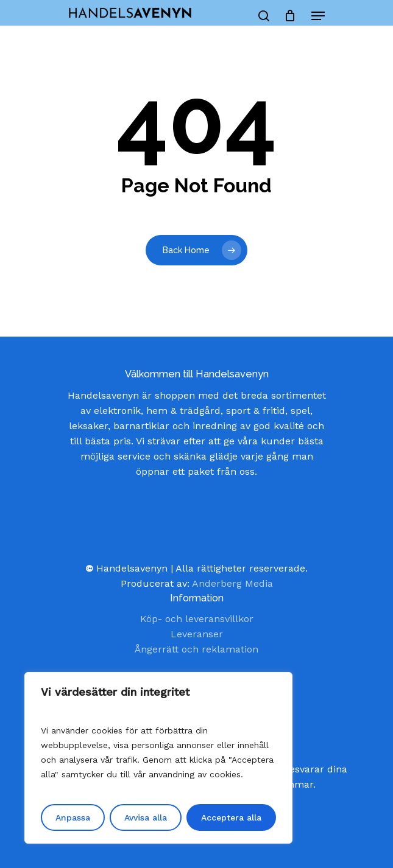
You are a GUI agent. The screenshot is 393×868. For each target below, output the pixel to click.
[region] (158, 758)
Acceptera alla (231, 817)
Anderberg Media (232, 583)
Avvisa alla (146, 817)
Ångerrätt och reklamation (196, 649)
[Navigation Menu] (318, 16)
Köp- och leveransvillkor (197, 619)
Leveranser (197, 634)
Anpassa (73, 817)
